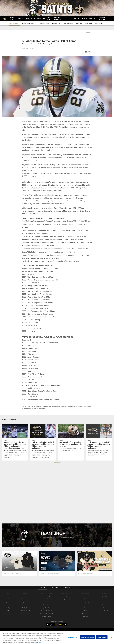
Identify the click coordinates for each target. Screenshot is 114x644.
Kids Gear (103, 602)
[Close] (111, 637)
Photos (85, 605)
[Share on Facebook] (79, 53)
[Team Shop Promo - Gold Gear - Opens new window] (94, 564)
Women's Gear (103, 599)
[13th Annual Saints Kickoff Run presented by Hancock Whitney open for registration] (43, 442)
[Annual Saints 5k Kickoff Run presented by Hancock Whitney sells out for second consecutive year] (15, 442)
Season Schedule (47, 616)
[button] (55, 463)
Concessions (26, 599)
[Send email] (86, 53)
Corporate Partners (67, 599)
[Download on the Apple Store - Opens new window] (51, 625)
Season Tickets (47, 599)
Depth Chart (9, 602)
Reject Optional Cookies (87, 637)
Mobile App (85, 616)
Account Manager (47, 596)
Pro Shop (103, 593)
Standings (9, 608)
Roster (9, 596)
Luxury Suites (47, 602)
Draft (85, 599)
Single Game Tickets (47, 608)
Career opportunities (67, 596)
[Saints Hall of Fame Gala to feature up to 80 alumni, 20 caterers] (71, 438)
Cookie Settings (72, 637)
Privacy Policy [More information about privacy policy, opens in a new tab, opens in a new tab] (38, 642)
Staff (67, 602)
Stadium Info (26, 596)
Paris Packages (47, 605)
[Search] (81, 18)
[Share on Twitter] (83, 53)
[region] (57, 637)
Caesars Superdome (26, 613)
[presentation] (111, 463)
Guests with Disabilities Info (47, 613)
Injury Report (9, 605)
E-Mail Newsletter (85, 613)
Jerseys (103, 605)
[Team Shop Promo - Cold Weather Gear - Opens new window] (57, 564)
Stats (9, 611)
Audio (85, 611)
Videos (85, 608)
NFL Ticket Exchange (47, 611)
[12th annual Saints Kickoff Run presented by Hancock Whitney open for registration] (99, 441)
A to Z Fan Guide (26, 605)
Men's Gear (103, 596)
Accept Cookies (102, 637)
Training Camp (85, 602)
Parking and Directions (26, 602)
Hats (103, 608)
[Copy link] (90, 52)
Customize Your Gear (103, 611)
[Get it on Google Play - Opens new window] (63, 625)
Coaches (9, 599)
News (85, 596)
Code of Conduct (26, 611)
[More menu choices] (78, 18)
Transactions (9, 613)
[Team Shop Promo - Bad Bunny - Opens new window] (20, 564)
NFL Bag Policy (26, 608)
